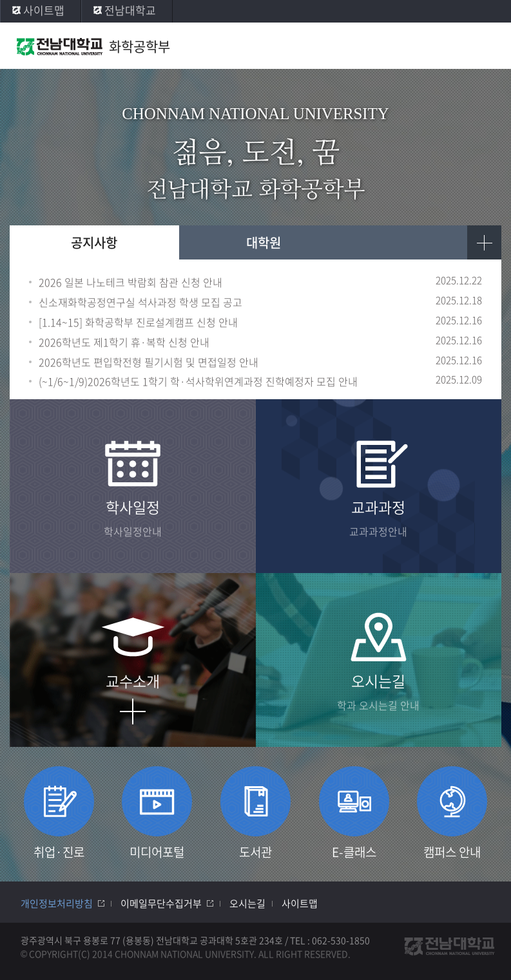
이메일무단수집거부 (161, 903)
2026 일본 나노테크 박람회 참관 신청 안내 (130, 282)
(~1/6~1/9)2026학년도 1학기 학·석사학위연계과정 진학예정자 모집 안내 (198, 382)
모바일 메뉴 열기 (488, 46)
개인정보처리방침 (57, 903)
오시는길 (247, 903)
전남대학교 (130, 10)
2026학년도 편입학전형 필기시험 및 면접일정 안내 (149, 362)
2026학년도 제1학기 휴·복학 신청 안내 (124, 342)
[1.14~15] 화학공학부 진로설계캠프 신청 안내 (138, 322)
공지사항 (94, 242)
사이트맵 (44, 10)
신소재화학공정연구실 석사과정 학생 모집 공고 (140, 302)
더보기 (484, 242)
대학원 (264, 242)
